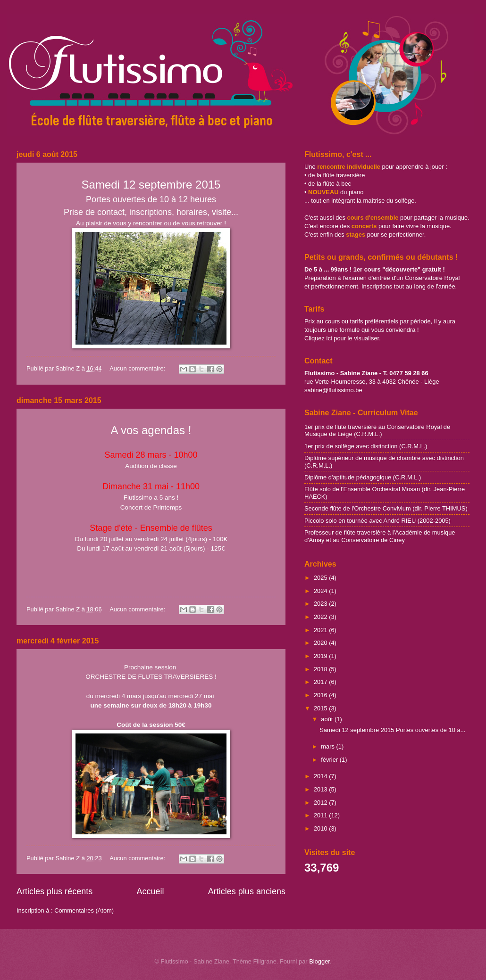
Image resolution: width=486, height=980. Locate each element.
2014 (321, 776)
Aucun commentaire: (138, 368)
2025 (321, 578)
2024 (321, 591)
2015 (321, 708)
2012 (321, 803)
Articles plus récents (54, 891)
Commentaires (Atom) (84, 910)
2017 (321, 682)
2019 (321, 656)
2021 (321, 630)
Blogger (319, 961)
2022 (321, 617)
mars (328, 746)
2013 (321, 789)
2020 (321, 643)
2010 (321, 828)
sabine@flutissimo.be (333, 390)
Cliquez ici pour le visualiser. (343, 338)
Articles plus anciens (247, 891)
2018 (321, 669)
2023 (321, 604)
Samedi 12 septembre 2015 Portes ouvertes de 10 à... (392, 730)
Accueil (150, 891)
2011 (321, 815)
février (330, 760)
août (328, 719)
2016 (321, 695)
